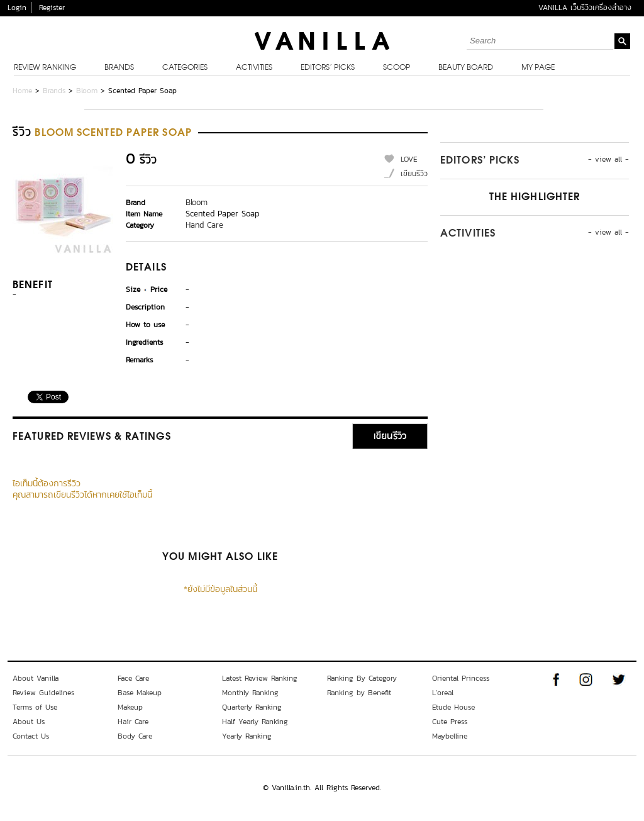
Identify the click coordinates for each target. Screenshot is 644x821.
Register (52, 8)
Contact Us (31, 736)
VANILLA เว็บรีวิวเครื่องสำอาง (585, 8)
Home (22, 91)
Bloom (87, 91)
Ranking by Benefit (359, 693)
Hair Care (133, 722)
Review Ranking (45, 68)
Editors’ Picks (328, 68)
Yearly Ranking (247, 736)
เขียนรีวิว (414, 174)
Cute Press (450, 722)
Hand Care (204, 225)
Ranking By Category (362, 678)
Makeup (130, 707)
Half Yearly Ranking (255, 722)
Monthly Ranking (250, 693)
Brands (119, 68)
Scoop (397, 68)
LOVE (409, 159)
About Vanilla (36, 678)
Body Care (135, 736)
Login (17, 8)
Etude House (453, 707)
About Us (29, 722)
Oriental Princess (461, 678)
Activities (254, 68)
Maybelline (450, 736)
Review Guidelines (43, 693)
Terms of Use (35, 707)
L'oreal (443, 693)
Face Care (133, 678)
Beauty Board (466, 68)
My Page (538, 68)
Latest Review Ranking (260, 678)
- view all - (608, 159)
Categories (185, 68)
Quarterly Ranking (252, 707)
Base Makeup (140, 693)
